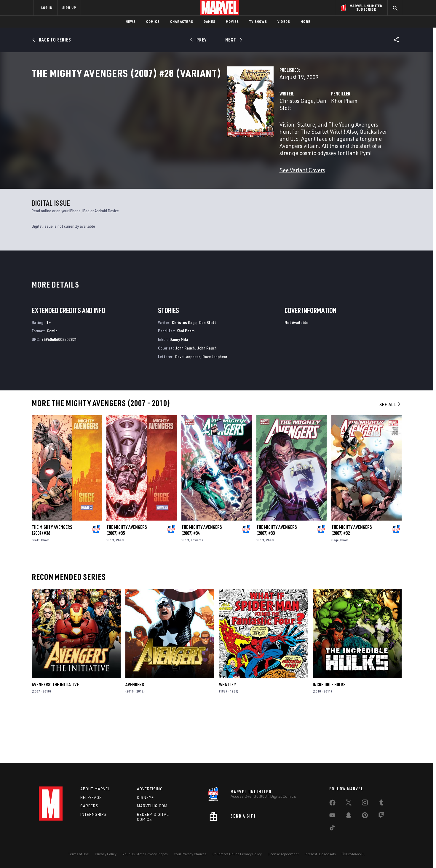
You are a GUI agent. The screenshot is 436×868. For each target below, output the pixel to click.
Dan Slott (191, 127)
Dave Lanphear (187, 406)
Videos (284, 21)
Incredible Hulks (329, 734)
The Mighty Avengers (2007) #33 (277, 580)
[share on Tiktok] (332, 829)
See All (390, 454)
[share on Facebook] (332, 804)
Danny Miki (179, 389)
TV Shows (258, 21)
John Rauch (185, 398)
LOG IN (47, 8)
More (305, 21)
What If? (227, 734)
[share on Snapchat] (349, 816)
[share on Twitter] (349, 804)
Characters (182, 21)
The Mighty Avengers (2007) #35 (127, 580)
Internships (93, 814)
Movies (232, 21)
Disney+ (145, 797)
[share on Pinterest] (365, 816)
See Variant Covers (165, 175)
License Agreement (283, 854)
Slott (36, 590)
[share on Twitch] (381, 816)
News (131, 21)
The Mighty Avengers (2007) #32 (352, 580)
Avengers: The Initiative (55, 734)
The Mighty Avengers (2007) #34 (202, 580)
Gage (335, 590)
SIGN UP (69, 8)
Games (209, 21)
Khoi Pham (276, 127)
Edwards (197, 590)
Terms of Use (79, 854)
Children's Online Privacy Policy (237, 854)
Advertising (150, 789)
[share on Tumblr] (381, 804)
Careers (89, 806)
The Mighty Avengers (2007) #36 (52, 580)
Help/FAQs (91, 797)
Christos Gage (160, 127)
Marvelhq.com (152, 806)
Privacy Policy (106, 854)
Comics (153, 21)
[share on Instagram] (365, 804)
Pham (45, 590)
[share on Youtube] (332, 816)
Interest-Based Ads (320, 854)
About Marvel (95, 789)
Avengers (135, 734)
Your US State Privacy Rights (145, 854)
